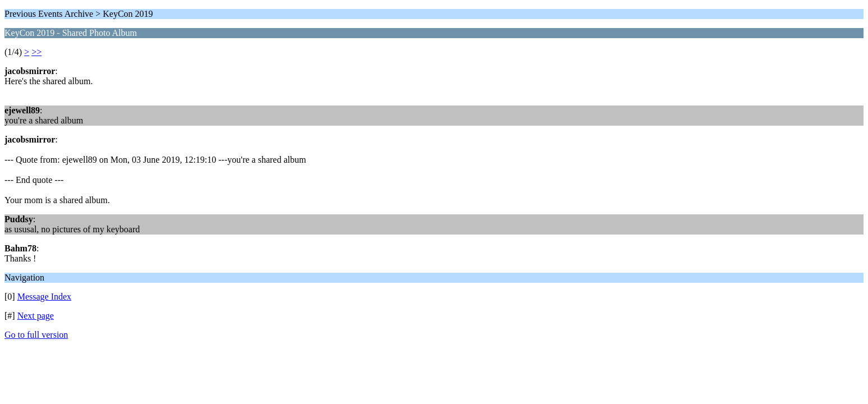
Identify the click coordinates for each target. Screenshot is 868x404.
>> (36, 52)
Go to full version (36, 335)
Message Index (44, 297)
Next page (36, 316)
